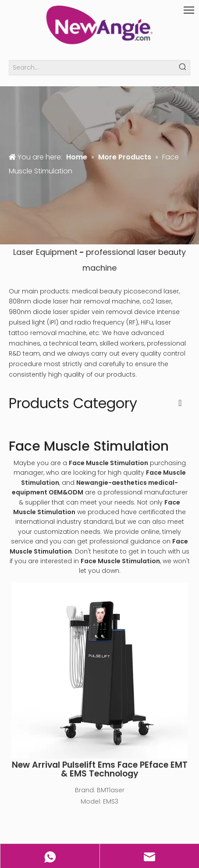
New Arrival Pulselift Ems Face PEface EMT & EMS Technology (100, 769)
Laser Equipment (45, 252)
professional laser (121, 252)
